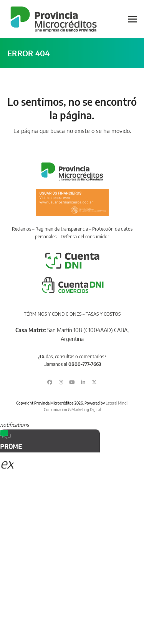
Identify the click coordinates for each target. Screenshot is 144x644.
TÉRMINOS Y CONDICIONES (53, 314)
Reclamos (22, 229)
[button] (132, 19)
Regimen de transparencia (62, 229)
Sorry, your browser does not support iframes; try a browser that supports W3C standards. (58, 503)
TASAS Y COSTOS (103, 314)
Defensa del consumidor (85, 237)
